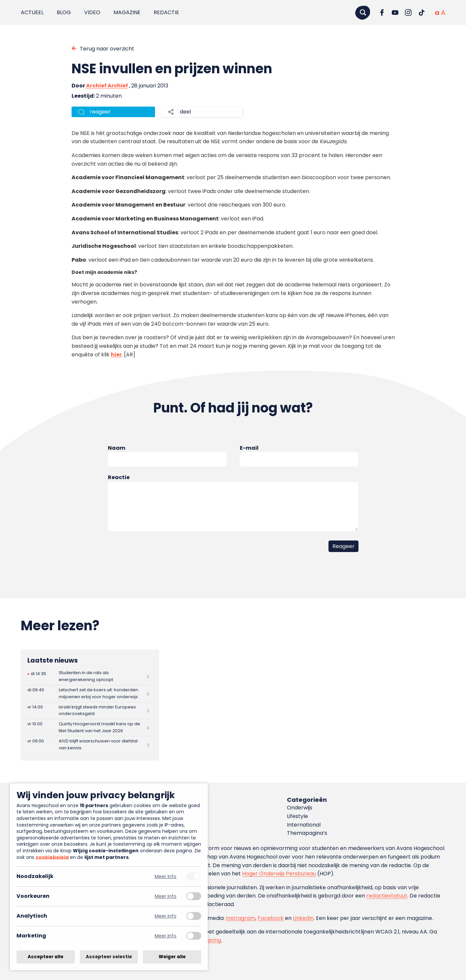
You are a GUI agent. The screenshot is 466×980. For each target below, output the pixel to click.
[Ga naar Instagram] (408, 13)
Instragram (241, 918)
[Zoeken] (363, 12)
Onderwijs (300, 808)
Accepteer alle (46, 957)
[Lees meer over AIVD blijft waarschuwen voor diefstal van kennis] (89, 745)
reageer (100, 112)
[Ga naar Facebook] (382, 13)
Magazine (127, 12)
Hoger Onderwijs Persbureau (279, 874)
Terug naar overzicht (107, 49)
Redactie (166, 12)
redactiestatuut (387, 896)
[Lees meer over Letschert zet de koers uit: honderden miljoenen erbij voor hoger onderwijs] (89, 694)
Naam (117, 448)
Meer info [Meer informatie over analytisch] (166, 916)
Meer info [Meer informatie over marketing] (166, 936)
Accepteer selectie (109, 957)
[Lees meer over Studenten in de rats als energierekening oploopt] (89, 677)
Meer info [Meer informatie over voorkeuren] (166, 896)
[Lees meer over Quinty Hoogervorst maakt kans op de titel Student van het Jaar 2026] (89, 728)
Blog (64, 12)
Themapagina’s (307, 833)
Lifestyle (297, 816)
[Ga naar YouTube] (395, 13)
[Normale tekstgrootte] (437, 13)
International (304, 825)
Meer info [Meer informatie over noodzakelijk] (166, 877)
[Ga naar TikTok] (421, 13)
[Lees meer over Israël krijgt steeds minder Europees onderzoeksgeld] (89, 711)
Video (92, 12)
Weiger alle (172, 957)
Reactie (119, 477)
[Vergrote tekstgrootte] (443, 13)
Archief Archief (107, 86)
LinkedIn (303, 918)
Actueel (32, 12)
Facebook (271, 918)
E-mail (249, 448)
